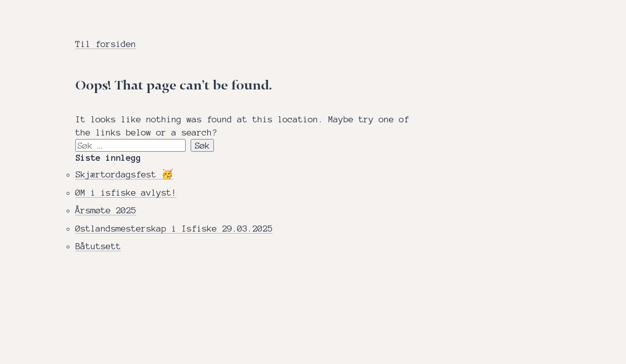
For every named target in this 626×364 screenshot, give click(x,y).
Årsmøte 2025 (106, 210)
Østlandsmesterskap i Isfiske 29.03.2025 (174, 228)
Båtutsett (98, 246)
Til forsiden (106, 44)
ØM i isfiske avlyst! (126, 192)
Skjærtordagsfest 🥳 (124, 174)
